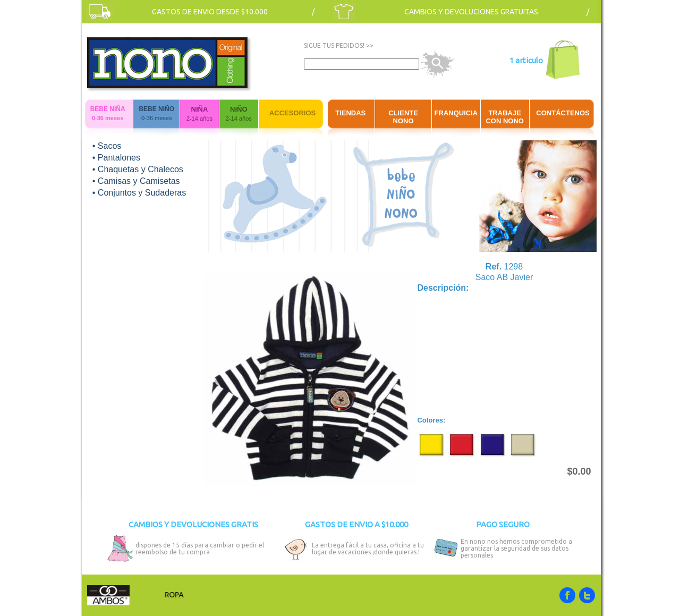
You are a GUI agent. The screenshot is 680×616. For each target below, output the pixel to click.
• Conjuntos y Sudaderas (139, 193)
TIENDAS (350, 113)
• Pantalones (116, 158)
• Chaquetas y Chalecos (138, 169)
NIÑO (239, 109)
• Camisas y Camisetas (136, 181)
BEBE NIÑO (156, 109)
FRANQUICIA (456, 113)
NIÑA (200, 109)
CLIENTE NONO (403, 117)
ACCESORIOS (292, 113)
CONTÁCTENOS (563, 113)
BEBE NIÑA (108, 109)
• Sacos (107, 146)
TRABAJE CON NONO (505, 117)
